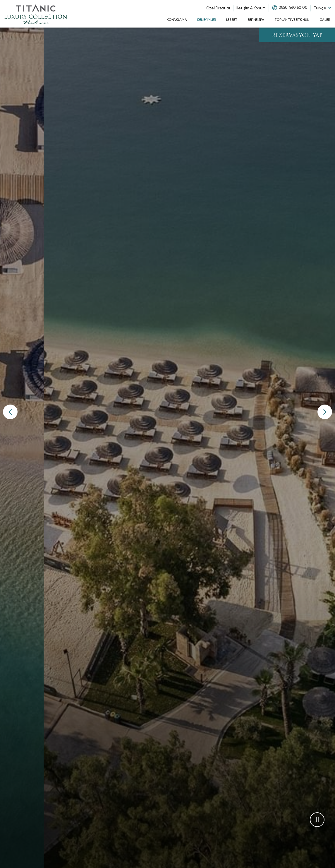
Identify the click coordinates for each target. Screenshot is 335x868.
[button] (10, 412)
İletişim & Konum (251, 8)
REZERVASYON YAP (297, 36)
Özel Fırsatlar (218, 8)
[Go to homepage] (36, 14)
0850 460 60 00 (293, 7)
